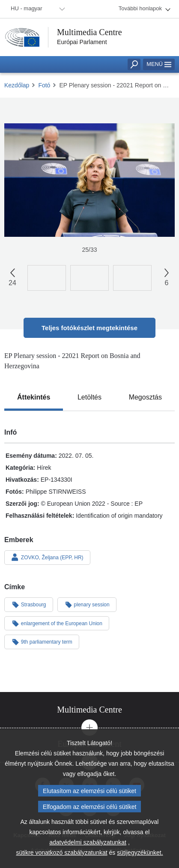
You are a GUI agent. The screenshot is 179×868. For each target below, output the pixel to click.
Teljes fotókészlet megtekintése (89, 328)
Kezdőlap (17, 85)
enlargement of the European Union (57, 623)
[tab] (34, 397)
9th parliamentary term (42, 641)
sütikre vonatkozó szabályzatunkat (61, 857)
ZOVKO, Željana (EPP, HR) (47, 557)
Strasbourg (29, 604)
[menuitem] (36, 9)
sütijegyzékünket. (140, 857)
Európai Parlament (82, 42)
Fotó (44, 85)
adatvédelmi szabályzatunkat (88, 847)
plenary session (87, 604)
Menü (159, 64)
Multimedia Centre (89, 32)
